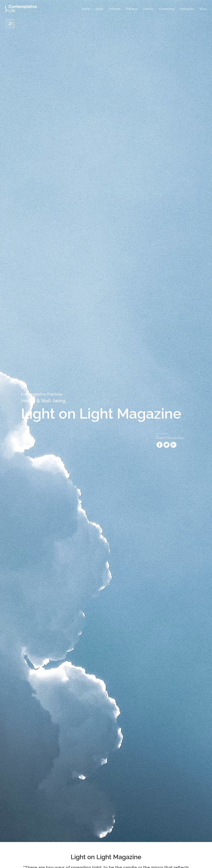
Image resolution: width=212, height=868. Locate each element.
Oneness (115, 9)
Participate (187, 9)
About (99, 9)
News (203, 9)
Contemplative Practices (42, 394)
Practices (132, 9)
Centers (149, 9)
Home (86, 9)
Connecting (167, 9)
